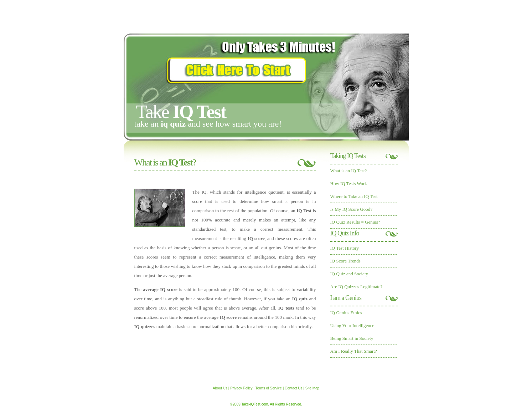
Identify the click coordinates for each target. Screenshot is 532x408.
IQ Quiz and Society (349, 274)
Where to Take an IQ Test (354, 196)
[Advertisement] (266, 16)
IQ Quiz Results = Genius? (355, 222)
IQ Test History (345, 248)
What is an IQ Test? (349, 171)
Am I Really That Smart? (354, 351)
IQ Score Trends (345, 261)
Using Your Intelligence (352, 325)
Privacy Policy (241, 388)
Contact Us (293, 388)
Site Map (312, 388)
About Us (220, 388)
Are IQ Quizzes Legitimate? (357, 287)
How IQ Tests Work (349, 183)
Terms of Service (268, 388)
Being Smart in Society (352, 338)
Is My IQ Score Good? (351, 209)
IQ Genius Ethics (346, 313)
